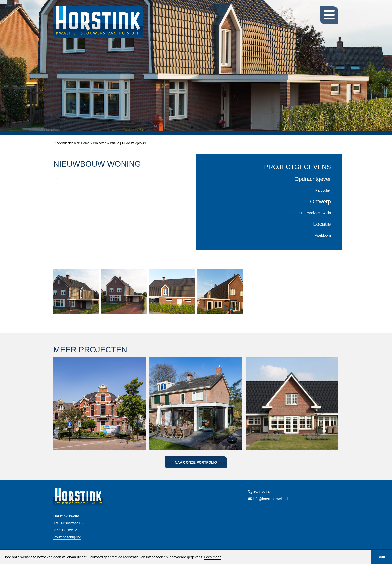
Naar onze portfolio (196, 462)
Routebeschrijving (67, 537)
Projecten (100, 143)
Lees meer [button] (212, 557)
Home (85, 143)
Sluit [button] (381, 557)
